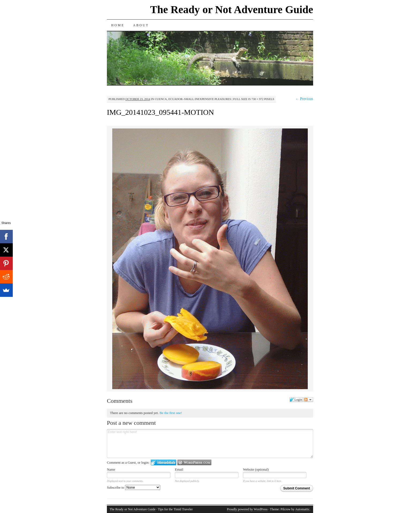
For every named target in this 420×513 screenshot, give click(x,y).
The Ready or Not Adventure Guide (232, 10)
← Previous (304, 99)
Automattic (302, 509)
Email (179, 469)
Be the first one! (171, 413)
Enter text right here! (210, 444)
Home (118, 25)
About (141, 25)
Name (111, 469)
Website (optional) (256, 469)
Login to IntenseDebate (164, 462)
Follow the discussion (308, 400)
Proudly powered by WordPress (247, 509)
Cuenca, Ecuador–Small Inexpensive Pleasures (193, 99)
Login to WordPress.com (194, 462)
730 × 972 (258, 99)
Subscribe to (134, 487)
